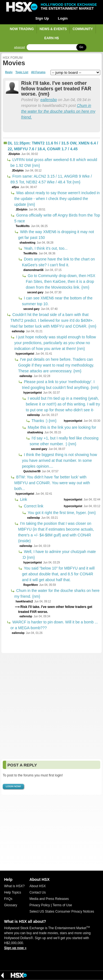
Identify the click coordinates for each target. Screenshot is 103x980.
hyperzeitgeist (25, 354)
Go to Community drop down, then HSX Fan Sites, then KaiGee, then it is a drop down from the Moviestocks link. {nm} (61, 281)
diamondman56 (33, 270)
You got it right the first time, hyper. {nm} (61, 513)
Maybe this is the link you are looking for (61, 427)
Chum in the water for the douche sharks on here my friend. (58, 111)
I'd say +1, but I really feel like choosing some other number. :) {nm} (64, 441)
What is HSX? (14, 886)
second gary (35, 292)
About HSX (37, 886)
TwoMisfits (23, 226)
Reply (9, 72)
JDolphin (14, 154)
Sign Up (42, 18)
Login (63, 18)
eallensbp (49, 100)
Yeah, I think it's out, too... (45, 248)
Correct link (33, 506)
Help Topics (13, 892)
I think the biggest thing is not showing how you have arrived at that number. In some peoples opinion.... (59, 460)
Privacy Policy (40, 905)
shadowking (27, 243)
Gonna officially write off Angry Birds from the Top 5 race (57, 218)
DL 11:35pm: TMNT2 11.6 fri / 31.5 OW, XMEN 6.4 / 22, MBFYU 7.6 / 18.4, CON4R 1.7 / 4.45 (53, 146)
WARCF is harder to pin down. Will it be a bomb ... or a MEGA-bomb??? (54, 625)
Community (83, 29)
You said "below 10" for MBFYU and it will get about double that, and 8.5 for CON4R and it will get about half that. (58, 574)
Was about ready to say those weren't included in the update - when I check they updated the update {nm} (57, 199)
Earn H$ (51, 38)
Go (81, 47)
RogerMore (31, 585)
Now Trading (22, 29)
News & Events (53, 29)
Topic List (22, 72)
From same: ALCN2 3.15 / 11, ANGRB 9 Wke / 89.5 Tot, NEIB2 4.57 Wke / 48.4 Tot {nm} (51, 179)
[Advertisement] (51, 706)
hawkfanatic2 (24, 601)
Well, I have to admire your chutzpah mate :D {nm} (59, 554)
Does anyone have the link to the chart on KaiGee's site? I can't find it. (58, 262)
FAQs (8, 899)
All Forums (38, 72)
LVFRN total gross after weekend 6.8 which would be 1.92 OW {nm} (54, 163)
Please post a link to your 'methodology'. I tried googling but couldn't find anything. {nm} (60, 385)
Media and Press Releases (49, 899)
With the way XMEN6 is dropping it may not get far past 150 (56, 235)
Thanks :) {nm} (44, 421)
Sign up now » (15, 948)
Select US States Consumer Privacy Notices (62, 911)
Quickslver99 (32, 471)
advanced (19, 47)
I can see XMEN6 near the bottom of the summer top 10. (57, 301)
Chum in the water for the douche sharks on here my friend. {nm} (57, 593)
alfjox (15, 187)
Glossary (11, 905)
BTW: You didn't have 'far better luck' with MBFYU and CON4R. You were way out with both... (52, 483)
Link (23, 499)
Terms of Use (62, 905)
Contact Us (37, 892)
